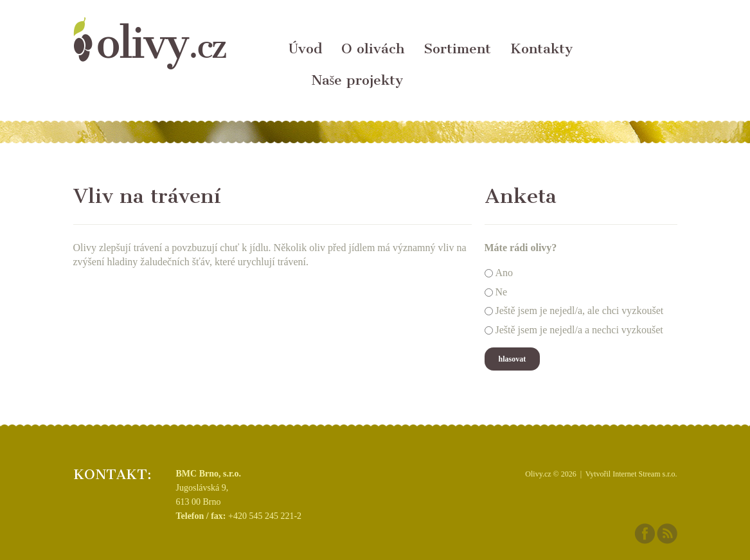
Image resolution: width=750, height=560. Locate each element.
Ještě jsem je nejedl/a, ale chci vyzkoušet (580, 311)
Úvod (305, 48)
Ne (502, 292)
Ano (504, 273)
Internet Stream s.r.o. (645, 474)
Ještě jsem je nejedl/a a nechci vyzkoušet (579, 330)
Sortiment (457, 48)
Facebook (645, 534)
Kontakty (541, 48)
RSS (667, 534)
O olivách (373, 48)
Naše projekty (357, 80)
